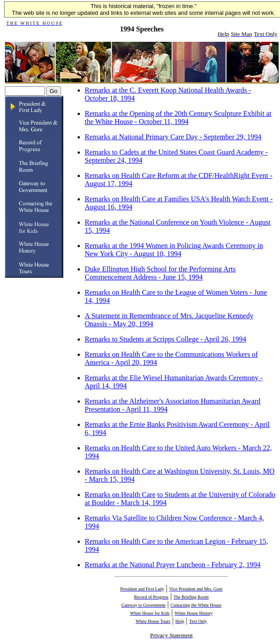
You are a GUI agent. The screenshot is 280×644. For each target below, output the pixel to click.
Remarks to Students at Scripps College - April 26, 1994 (166, 339)
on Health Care (134, 495)
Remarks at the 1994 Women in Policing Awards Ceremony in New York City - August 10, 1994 (174, 250)
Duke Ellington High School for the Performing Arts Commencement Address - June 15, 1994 (160, 273)
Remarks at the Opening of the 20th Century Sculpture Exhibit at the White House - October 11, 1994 (178, 118)
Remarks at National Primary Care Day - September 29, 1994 (173, 137)
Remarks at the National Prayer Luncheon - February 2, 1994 (173, 565)
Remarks (98, 495)
